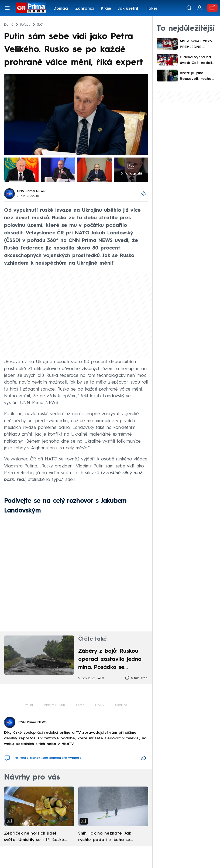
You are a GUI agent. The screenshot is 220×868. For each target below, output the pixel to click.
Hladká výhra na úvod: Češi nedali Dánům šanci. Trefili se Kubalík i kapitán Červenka (198, 61)
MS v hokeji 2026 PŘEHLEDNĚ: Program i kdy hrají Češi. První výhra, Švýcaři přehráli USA (198, 45)
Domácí (61, 9)
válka (29, 705)
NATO (100, 705)
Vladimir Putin (54, 705)
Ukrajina (121, 705)
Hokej (151, 9)
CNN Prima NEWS (31, 191)
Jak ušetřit (128, 9)
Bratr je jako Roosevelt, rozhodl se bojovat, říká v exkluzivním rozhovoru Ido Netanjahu (197, 76)
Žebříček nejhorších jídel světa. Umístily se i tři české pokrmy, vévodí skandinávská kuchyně (35, 837)
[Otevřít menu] (7, 8)
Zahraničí (85, 9)
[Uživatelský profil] (200, 8)
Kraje (106, 9)
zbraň (80, 705)
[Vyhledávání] (189, 8)
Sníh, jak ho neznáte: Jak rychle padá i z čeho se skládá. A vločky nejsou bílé (107, 837)
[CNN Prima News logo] (31, 8)
